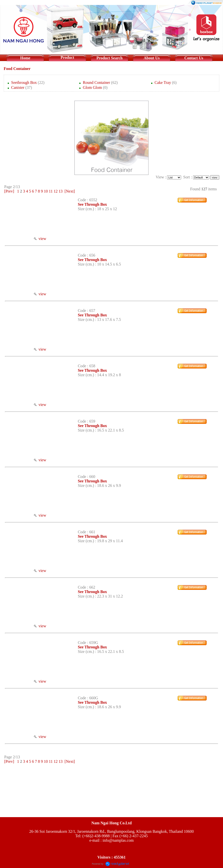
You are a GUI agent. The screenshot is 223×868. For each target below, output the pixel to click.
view (40, 239)
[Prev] (9, 191)
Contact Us (194, 58)
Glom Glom (92, 87)
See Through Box (92, 204)
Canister (18, 87)
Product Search (110, 58)
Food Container (17, 69)
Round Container (96, 83)
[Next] (70, 191)
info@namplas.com (118, 840)
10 (46, 191)
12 (56, 191)
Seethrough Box (24, 83)
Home (25, 58)
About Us (152, 58)
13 (60, 191)
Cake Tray (163, 83)
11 (51, 191)
